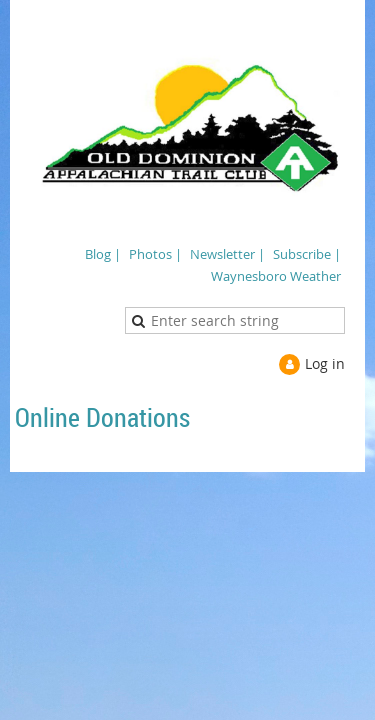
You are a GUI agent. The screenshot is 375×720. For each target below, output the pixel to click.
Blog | (103, 254)
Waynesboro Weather (276, 276)
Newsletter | (227, 254)
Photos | (155, 254)
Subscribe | (307, 254)
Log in (325, 363)
